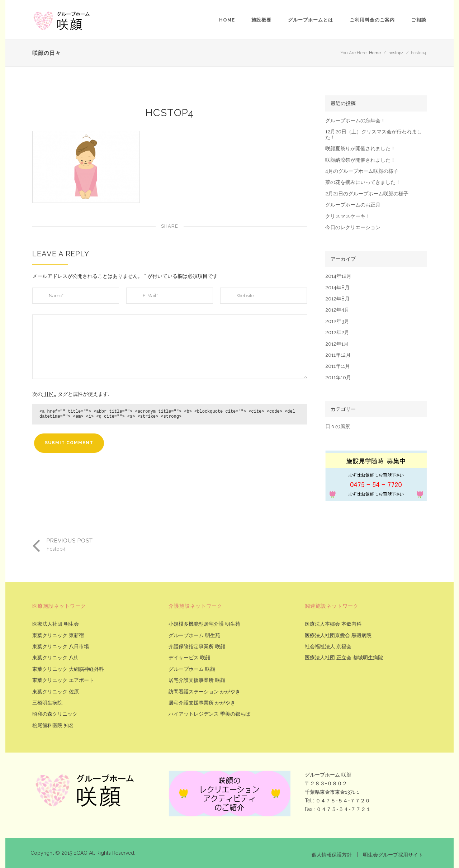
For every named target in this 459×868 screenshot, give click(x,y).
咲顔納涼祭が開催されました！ (360, 160)
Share (170, 226)
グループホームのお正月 (353, 205)
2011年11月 (338, 366)
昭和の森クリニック (55, 714)
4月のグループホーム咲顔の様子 (362, 171)
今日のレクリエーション (353, 227)
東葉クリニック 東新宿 (58, 635)
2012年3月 (337, 321)
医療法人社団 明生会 (56, 624)
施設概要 (261, 20)
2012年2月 (337, 333)
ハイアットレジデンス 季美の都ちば (209, 714)
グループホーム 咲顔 (192, 669)
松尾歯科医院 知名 (53, 725)
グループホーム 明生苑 (194, 635)
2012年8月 (337, 299)
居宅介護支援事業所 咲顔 (197, 680)
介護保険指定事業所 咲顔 (197, 647)
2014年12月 (338, 276)
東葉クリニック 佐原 (56, 692)
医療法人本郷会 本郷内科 (333, 624)
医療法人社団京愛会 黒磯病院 (338, 635)
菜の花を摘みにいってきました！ (363, 182)
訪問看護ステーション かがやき (204, 692)
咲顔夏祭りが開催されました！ (360, 149)
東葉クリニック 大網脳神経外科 (68, 669)
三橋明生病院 (47, 703)
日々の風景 (338, 426)
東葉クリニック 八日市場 (61, 647)
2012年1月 (337, 344)
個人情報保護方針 (332, 855)
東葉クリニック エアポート (63, 680)
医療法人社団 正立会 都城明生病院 (344, 658)
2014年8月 (337, 288)
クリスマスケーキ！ (348, 216)
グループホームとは (311, 20)
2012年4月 (337, 310)
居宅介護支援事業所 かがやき (202, 703)
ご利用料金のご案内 (372, 20)
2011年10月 (338, 378)
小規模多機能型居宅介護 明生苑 (204, 624)
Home (227, 20)
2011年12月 (338, 355)
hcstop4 (396, 53)
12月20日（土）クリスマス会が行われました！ (373, 134)
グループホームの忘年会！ (355, 121)
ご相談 (419, 20)
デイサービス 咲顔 (189, 658)
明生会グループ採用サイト (393, 855)
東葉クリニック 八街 (56, 658)
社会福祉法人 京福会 (328, 647)
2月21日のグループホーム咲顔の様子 (367, 194)
